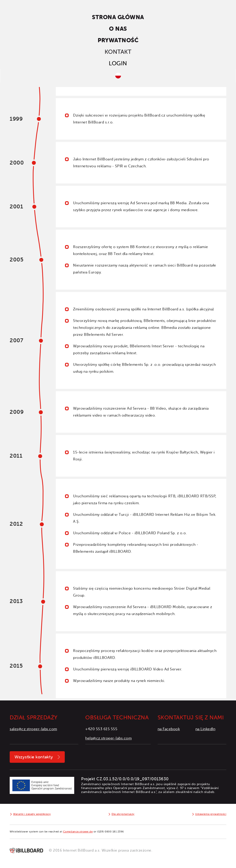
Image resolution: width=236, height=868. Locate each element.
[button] (118, 76)
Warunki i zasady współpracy (32, 814)
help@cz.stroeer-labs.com (108, 738)
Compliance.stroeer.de (78, 832)
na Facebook (169, 729)
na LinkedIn (205, 729)
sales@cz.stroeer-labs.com (33, 729)
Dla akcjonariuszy (123, 814)
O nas (118, 29)
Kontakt (118, 52)
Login (118, 63)
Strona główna (118, 17)
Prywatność (118, 40)
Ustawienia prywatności (211, 814)
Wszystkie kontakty (34, 757)
